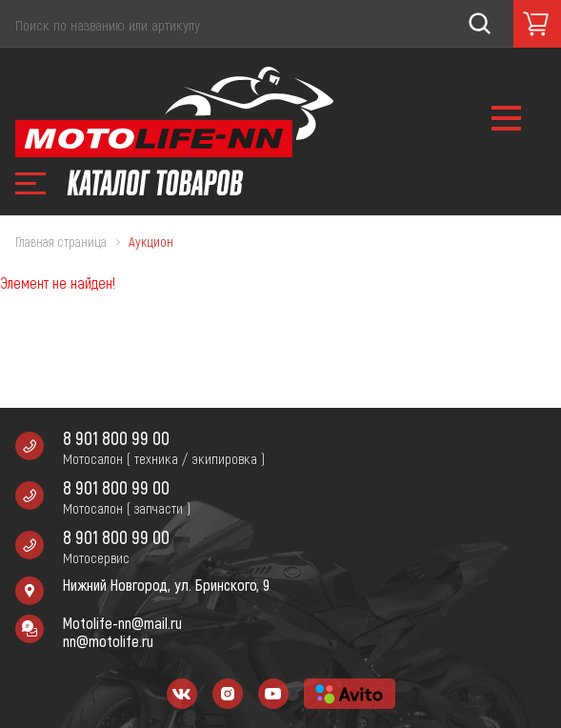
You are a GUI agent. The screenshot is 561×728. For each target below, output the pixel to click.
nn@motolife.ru (108, 641)
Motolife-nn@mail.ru (122, 623)
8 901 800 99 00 (116, 438)
